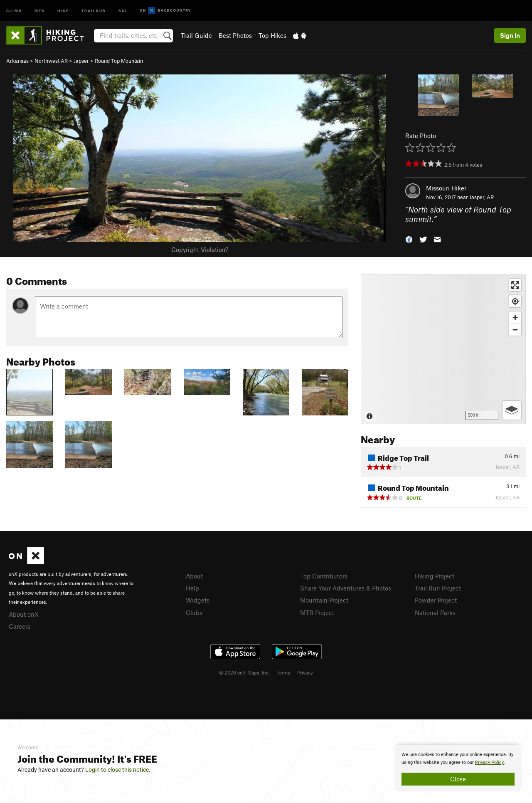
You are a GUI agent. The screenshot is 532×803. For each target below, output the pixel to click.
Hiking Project (435, 576)
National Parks (435, 613)
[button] (409, 238)
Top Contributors (324, 576)
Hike (63, 10)
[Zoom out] (515, 330)
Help (192, 588)
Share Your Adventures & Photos (346, 588)
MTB (40, 10)
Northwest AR (51, 61)
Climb (14, 10)
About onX (24, 614)
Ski (123, 10)
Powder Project (436, 600)
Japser (81, 61)
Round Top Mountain (119, 61)
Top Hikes (272, 35)
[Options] (512, 410)
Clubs (194, 613)
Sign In (510, 35)
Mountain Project (324, 600)
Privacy (305, 672)
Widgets (198, 600)
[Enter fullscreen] (515, 285)
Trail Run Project (438, 588)
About (194, 576)
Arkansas (17, 61)
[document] (458, 768)
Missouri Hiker (446, 188)
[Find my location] (515, 301)
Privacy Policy (489, 762)
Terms (283, 672)
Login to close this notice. (118, 770)
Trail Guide (196, 35)
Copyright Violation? (200, 250)
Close (458, 779)
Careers (20, 626)
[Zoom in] (515, 317)
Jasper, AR (482, 197)
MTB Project (317, 613)
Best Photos (235, 35)
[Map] (443, 349)
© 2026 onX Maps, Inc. (244, 672)
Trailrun (94, 10)
